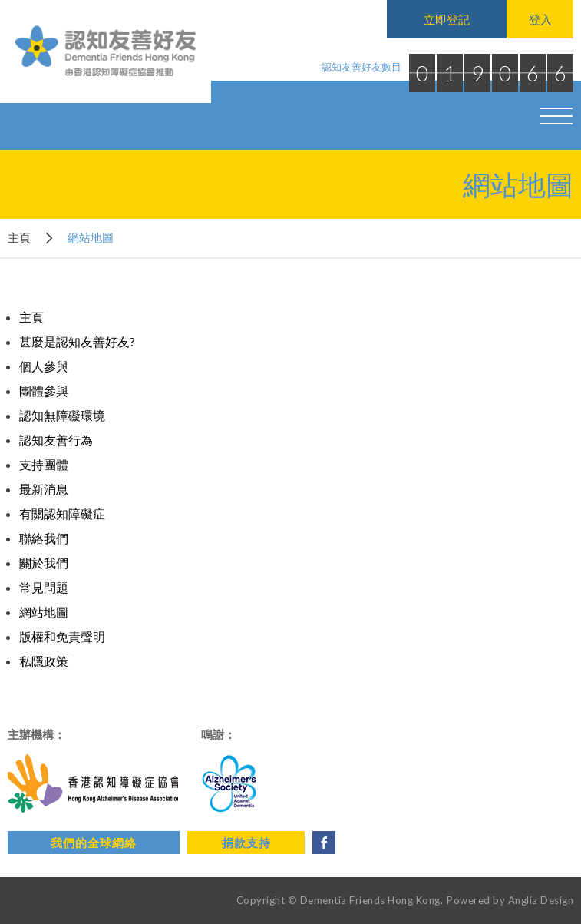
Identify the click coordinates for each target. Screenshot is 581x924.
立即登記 (447, 19)
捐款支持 (246, 843)
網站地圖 (44, 612)
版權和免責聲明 (62, 636)
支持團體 (44, 464)
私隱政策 (44, 661)
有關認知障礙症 (62, 513)
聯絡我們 (44, 538)
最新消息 (44, 489)
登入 (540, 19)
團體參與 (44, 391)
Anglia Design (541, 900)
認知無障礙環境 (62, 415)
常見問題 (44, 587)
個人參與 (44, 366)
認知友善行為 (56, 440)
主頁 (19, 237)
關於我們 (44, 563)
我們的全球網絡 (94, 843)
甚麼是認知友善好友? (77, 341)
